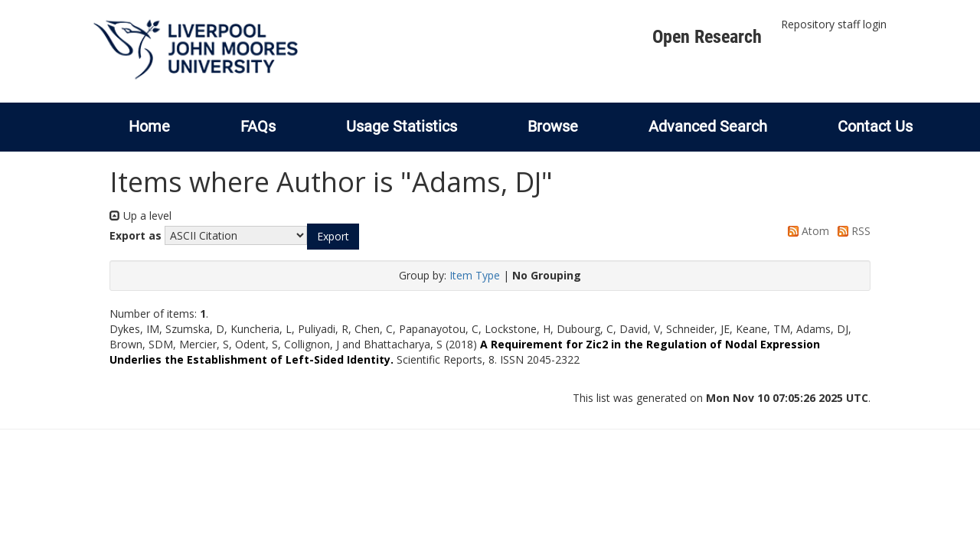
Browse (553, 126)
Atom (806, 231)
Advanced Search (708, 126)
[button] (333, 237)
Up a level (140, 216)
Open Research (707, 37)
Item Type (475, 275)
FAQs (258, 126)
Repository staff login (834, 24)
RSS (851, 231)
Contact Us (875, 126)
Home (149, 126)
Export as (136, 235)
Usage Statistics (402, 126)
